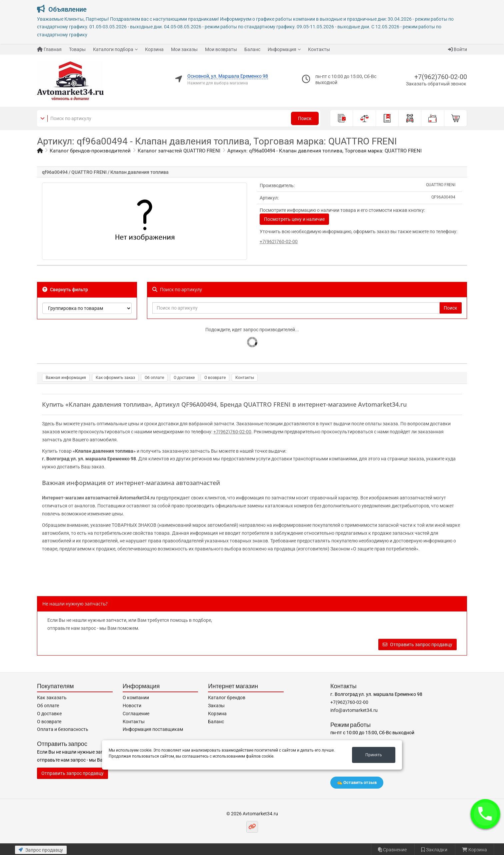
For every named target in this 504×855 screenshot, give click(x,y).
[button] (485, 814)
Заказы (216, 706)
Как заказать (52, 698)
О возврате (215, 378)
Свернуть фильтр (65, 290)
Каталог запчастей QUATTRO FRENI (179, 151)
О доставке (184, 378)
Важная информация (66, 378)
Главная (49, 49)
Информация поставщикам (153, 729)
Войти (457, 49)
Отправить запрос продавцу (417, 645)
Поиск (305, 118)
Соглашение (136, 714)
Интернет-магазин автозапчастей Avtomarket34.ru (98, 498)
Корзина (154, 49)
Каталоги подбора (113, 49)
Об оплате (154, 378)
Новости (132, 706)
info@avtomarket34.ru (354, 710)
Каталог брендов (227, 698)
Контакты (319, 49)
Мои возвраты (221, 49)
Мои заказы (184, 49)
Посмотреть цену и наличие (294, 219)
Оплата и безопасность (63, 729)
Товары (77, 49)
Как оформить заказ (115, 378)
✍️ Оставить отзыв (357, 782)
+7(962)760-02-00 (441, 77)
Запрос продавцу (41, 850)
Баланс (252, 49)
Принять (374, 755)
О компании (136, 698)
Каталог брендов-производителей (90, 151)
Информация (282, 49)
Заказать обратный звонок (436, 84)
